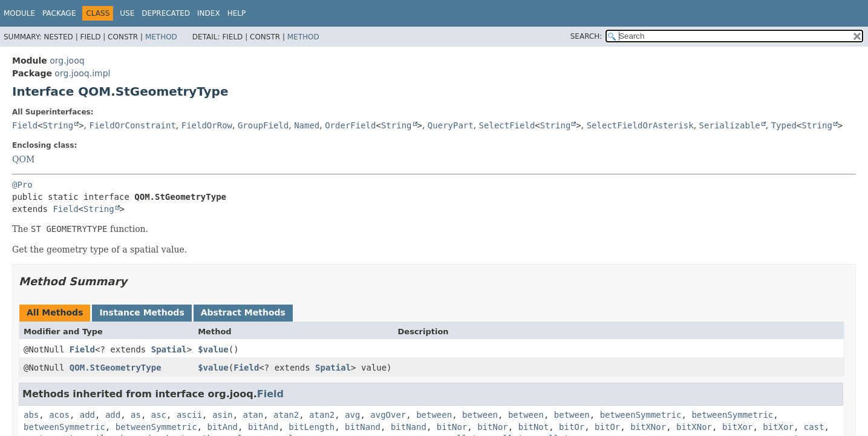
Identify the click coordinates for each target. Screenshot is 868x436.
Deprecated (166, 13)
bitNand (363, 427)
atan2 (286, 415)
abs (31, 415)
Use (127, 13)
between (434, 415)
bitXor (738, 427)
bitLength (312, 427)
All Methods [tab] (55, 312)
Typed (784, 125)
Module (19, 13)
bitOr (572, 427)
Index (209, 13)
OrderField (350, 125)
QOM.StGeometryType (116, 368)
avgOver (388, 415)
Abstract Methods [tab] (243, 312)
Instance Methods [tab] (142, 312)
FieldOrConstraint (133, 125)
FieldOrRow (207, 125)
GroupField (263, 125)
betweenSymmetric (641, 415)
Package (59, 13)
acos (59, 415)
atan (253, 415)
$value (213, 349)
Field (25, 125)
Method (161, 37)
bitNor (452, 427)
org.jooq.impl (82, 73)
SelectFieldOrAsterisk (640, 125)
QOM (23, 159)
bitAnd (222, 427)
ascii (189, 415)
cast (814, 427)
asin (223, 415)
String (58, 125)
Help (237, 13)
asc (159, 415)
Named (307, 125)
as (136, 415)
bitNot (534, 427)
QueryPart (451, 125)
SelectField (507, 125)
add (87, 415)
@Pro (22, 185)
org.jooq (67, 61)
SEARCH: (586, 36)
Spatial (169, 349)
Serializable (730, 125)
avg (352, 415)
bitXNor (648, 427)
